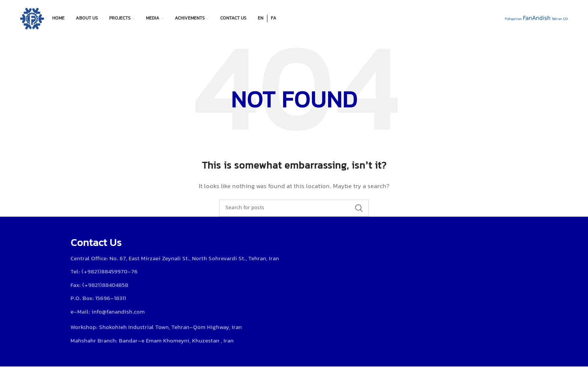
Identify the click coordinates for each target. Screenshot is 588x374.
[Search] (294, 208)
